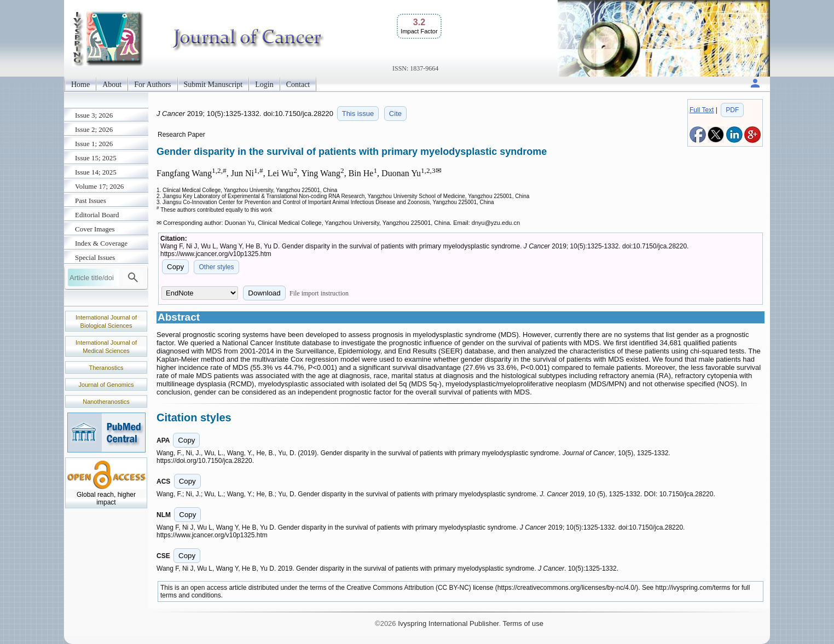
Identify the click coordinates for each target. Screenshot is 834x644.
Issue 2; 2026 (94, 129)
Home (80, 85)
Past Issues (91, 201)
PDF (732, 110)
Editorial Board (97, 215)
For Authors (152, 85)
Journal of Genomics (106, 385)
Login (264, 85)
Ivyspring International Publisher (448, 623)
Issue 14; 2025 (96, 172)
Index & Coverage (101, 243)
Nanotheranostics (106, 402)
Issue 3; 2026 (94, 115)
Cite (395, 114)
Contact (298, 85)
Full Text (702, 110)
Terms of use (523, 623)
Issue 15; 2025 (96, 158)
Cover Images (95, 229)
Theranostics (106, 368)
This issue (358, 114)
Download (264, 293)
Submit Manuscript (213, 85)
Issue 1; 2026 (94, 144)
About (112, 85)
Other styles (216, 267)
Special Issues (95, 257)
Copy (175, 267)
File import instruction (319, 293)
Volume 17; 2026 (99, 186)
